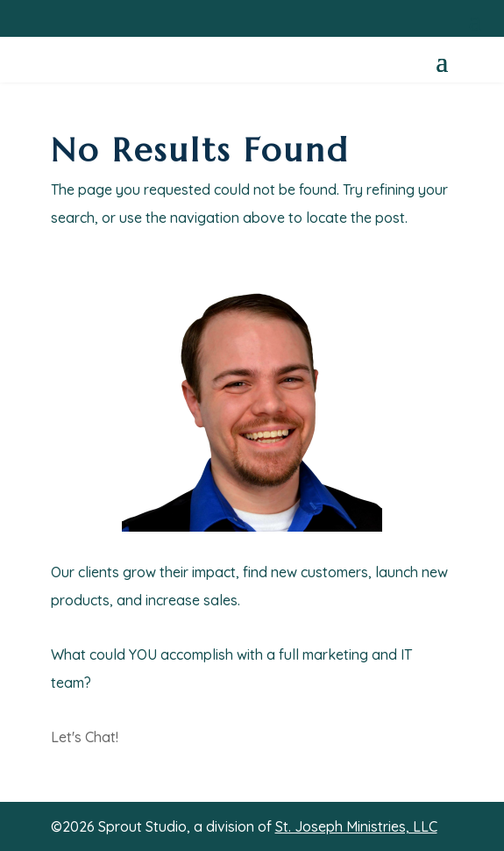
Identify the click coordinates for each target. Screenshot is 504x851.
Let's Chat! (85, 737)
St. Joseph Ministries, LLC (356, 826)
